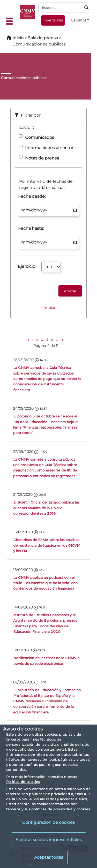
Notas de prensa (42, 158)
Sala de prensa (43, 38)
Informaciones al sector (49, 148)
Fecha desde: (32, 196)
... (57, 340)
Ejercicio (27, 266)
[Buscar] (87, 7)
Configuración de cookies (48, 822)
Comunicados (40, 137)
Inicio (18, 38)
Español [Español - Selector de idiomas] (79, 20)
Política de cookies (23, 782)
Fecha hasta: (31, 228)
